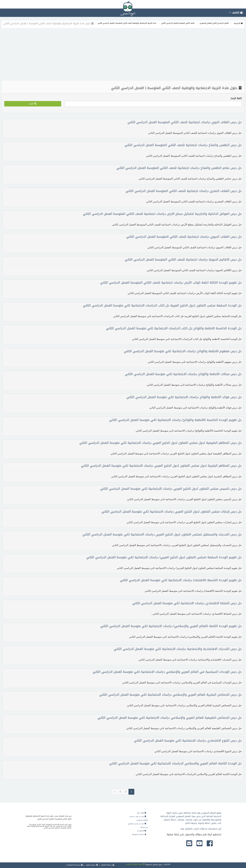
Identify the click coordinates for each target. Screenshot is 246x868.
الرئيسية (238, 23)
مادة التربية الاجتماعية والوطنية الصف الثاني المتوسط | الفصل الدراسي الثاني (127, 23)
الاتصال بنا (142, 831)
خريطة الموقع (108, 865)
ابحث (33, 104)
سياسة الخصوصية (139, 834)
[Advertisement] (123, 55)
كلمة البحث (236, 98)
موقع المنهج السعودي (135, 864)
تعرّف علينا (142, 813)
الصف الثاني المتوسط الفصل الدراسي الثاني (178, 23)
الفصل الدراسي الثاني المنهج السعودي (214, 23)
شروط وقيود (92, 865)
